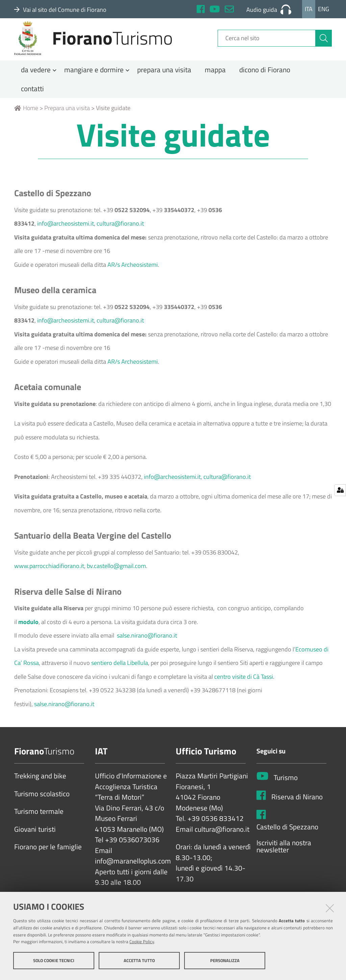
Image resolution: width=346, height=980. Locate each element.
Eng (324, 9)
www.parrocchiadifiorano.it (49, 577)
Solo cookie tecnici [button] (54, 962)
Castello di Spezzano (287, 838)
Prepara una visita (67, 119)
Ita (309, 9)
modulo (28, 633)
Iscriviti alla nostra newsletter (284, 857)
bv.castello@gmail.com (116, 577)
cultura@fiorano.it (120, 235)
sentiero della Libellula (120, 674)
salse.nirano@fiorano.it (147, 647)
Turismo (286, 789)
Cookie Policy (142, 944)
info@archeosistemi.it (66, 235)
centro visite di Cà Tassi (244, 687)
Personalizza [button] (225, 962)
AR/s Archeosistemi (133, 275)
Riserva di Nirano (297, 808)
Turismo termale (39, 823)
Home (26, 119)
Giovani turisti (35, 840)
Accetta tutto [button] (139, 962)
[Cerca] (324, 45)
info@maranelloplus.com (133, 872)
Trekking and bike (40, 787)
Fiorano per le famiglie (48, 858)
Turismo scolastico (42, 805)
